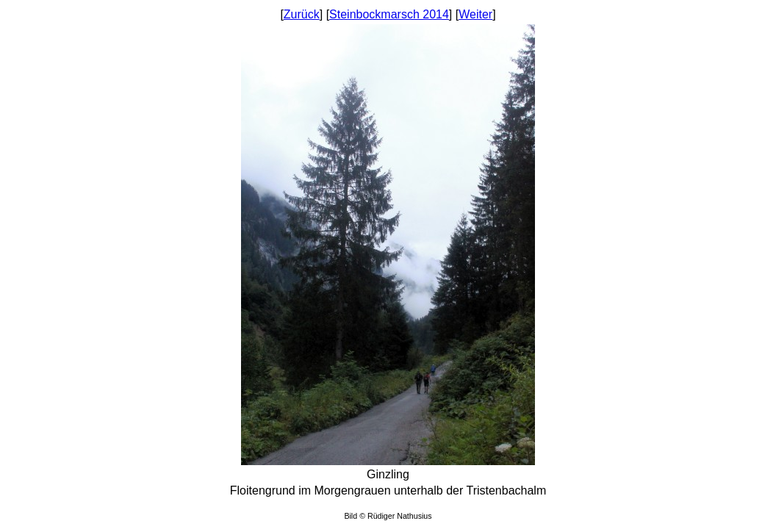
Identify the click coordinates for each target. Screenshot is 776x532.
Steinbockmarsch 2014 (389, 14)
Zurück (302, 14)
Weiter (475, 14)
